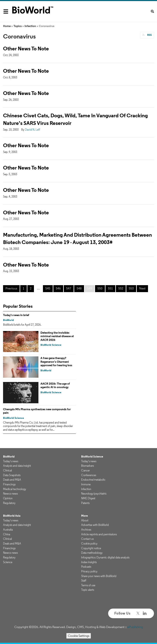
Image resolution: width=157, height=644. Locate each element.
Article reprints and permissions (99, 534)
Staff (84, 581)
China (7, 534)
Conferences (89, 475)
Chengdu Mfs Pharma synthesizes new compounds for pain (37, 411)
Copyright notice (91, 548)
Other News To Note (26, 48)
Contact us (87, 539)
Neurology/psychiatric (94, 494)
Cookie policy (89, 543)
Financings (9, 484)
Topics (18, 26)
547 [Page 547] (69, 288)
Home (7, 26)
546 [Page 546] (58, 288)
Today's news (11, 461)
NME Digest (88, 498)
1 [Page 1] (24, 288)
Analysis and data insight (17, 466)
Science (8, 562)
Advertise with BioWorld (95, 525)
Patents (85, 503)
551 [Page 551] (110, 288)
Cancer (85, 470)
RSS (149, 35)
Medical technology (15, 489)
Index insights (89, 562)
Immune (86, 484)
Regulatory (9, 503)
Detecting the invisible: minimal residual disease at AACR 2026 (57, 336)
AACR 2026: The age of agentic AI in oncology (55, 385)
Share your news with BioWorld (99, 576)
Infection (30, 26)
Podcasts (86, 567)
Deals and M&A (12, 480)
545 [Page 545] (48, 288)
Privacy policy (89, 571)
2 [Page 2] (31, 288)
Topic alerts (88, 590)
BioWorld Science (51, 345)
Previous (11, 288)
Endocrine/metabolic (93, 480)
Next (142, 288)
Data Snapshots (12, 475)
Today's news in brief (16, 315)
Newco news (10, 494)
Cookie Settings (79, 636)
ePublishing (135, 627)
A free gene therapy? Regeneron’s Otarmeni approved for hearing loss (56, 362)
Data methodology (92, 553)
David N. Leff (33, 130)
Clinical (7, 470)
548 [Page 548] (79, 288)
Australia (8, 530)
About (85, 520)
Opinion (8, 498)
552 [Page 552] (121, 288)
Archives (86, 530)
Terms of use (88, 585)
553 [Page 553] (131, 288)
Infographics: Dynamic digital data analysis (105, 557)
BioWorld (8, 320)
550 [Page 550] (100, 288)
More (84, 516)
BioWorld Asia (12, 516)
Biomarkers (87, 466)
